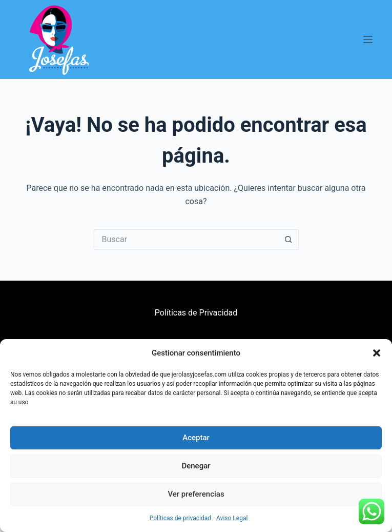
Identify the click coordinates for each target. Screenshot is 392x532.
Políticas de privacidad (180, 518)
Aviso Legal (232, 518)
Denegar (196, 466)
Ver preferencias (196, 494)
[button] (377, 353)
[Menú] (368, 40)
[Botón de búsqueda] (288, 240)
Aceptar (196, 438)
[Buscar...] (186, 240)
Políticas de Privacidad (196, 313)
